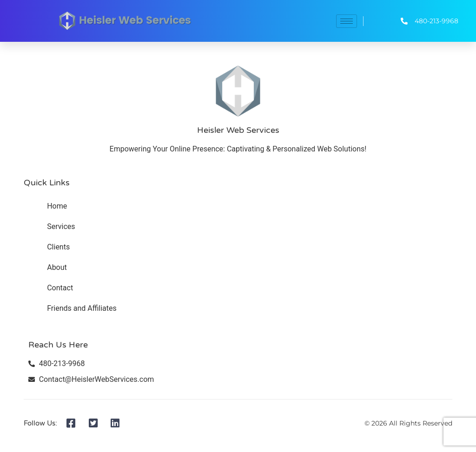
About (57, 267)
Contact (60, 288)
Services (61, 226)
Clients (58, 247)
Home (57, 206)
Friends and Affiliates (82, 308)
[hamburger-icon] (347, 21)
